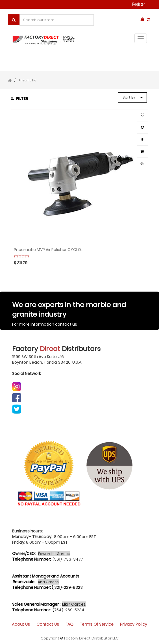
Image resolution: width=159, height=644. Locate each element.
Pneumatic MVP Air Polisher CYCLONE (49, 250)
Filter (19, 98)
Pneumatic (27, 80)
